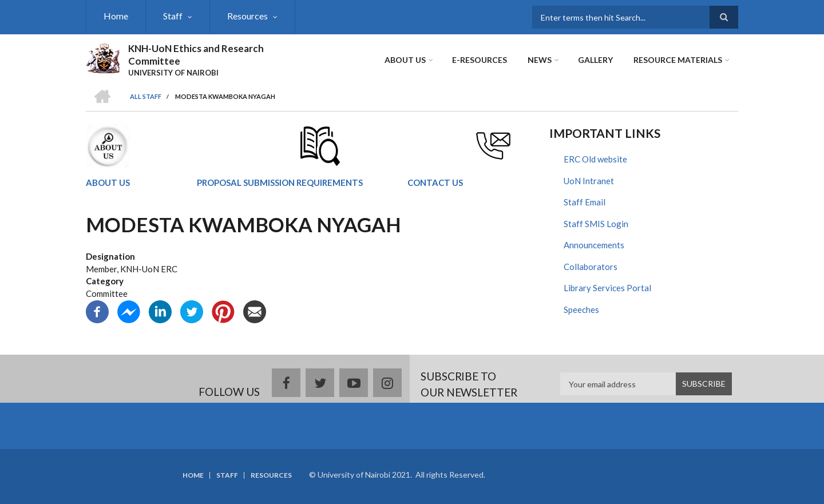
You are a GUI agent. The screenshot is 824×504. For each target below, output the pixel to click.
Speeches (581, 309)
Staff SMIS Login (596, 224)
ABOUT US (108, 182)
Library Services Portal (607, 288)
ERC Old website (595, 159)
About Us (405, 60)
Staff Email (585, 202)
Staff (173, 16)
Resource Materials (678, 60)
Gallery (595, 60)
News (540, 60)
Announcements (594, 245)
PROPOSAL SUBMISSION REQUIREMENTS (280, 182)
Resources (247, 16)
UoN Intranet (589, 181)
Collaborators (591, 267)
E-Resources (480, 60)
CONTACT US (435, 182)
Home (116, 16)
